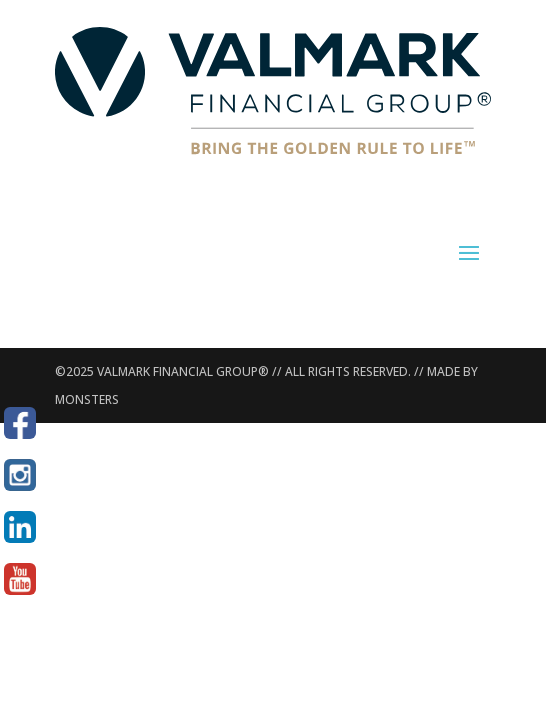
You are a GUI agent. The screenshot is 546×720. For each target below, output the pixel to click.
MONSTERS (87, 399)
